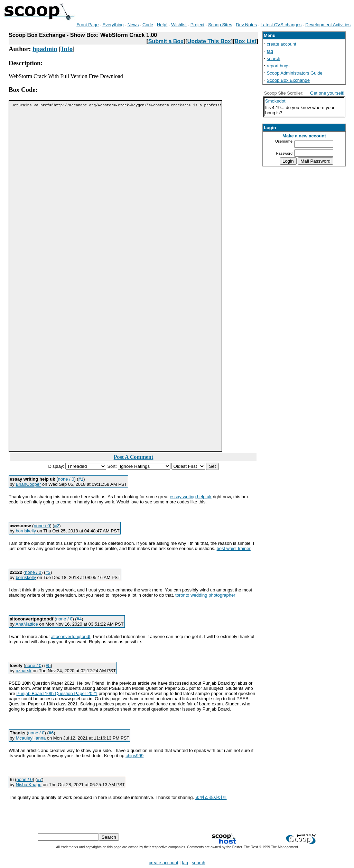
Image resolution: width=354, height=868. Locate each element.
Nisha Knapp (28, 785)
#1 (81, 479)
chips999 (134, 756)
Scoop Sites (220, 25)
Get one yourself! (327, 93)
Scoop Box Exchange (288, 80)
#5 (48, 666)
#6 (51, 733)
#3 (48, 572)
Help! (162, 25)
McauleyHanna (31, 738)
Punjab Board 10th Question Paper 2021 (57, 693)
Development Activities (328, 25)
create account (282, 44)
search (274, 59)
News (133, 25)
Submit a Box (166, 41)
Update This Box (209, 41)
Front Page (87, 25)
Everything (113, 25)
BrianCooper (28, 484)
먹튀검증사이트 (211, 797)
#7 (39, 779)
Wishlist (179, 25)
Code (148, 25)
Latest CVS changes (281, 25)
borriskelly (26, 531)
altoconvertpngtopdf (71, 636)
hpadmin (45, 49)
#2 (57, 526)
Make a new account (304, 136)
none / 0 (66, 479)
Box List (246, 41)
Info (67, 49)
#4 (79, 619)
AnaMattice (27, 624)
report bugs (278, 66)
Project (197, 25)
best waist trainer (234, 548)
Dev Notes (246, 25)
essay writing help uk (191, 497)
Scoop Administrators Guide (295, 73)
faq (270, 51)
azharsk (24, 671)
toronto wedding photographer (205, 595)
